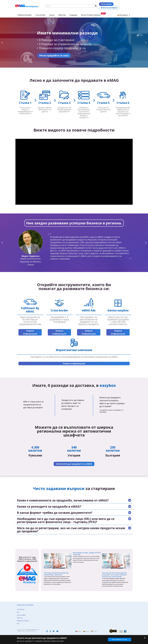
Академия (73, 15)
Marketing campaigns (23, 621)
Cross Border (21, 609)
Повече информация (30, 332)
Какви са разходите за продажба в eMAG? (49, 506)
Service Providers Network (91, 15)
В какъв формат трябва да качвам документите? (55, 513)
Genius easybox (21, 615)
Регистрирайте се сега (88, 55)
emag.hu (95, 631)
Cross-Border (40, 15)
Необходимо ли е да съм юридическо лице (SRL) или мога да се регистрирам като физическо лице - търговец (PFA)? (66, 520)
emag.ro (80, 631)
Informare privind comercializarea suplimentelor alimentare (56, 574)
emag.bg (87, 631)
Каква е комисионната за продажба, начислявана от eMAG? (63, 500)
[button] (2, 43)
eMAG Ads (62, 15)
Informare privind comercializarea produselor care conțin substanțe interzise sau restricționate (114, 575)
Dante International (33, 630)
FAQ (18, 624)
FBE (18, 612)
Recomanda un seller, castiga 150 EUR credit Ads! (87, 554)
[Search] (96, 6)
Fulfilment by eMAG (24, 15)
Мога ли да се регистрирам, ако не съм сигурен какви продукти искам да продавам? (71, 530)
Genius (52, 15)
